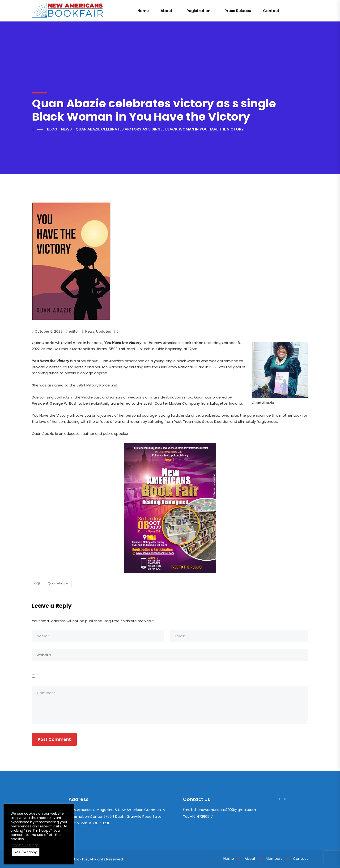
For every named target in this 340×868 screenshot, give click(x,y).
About (166, 11)
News (90, 331)
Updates (104, 331)
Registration (198, 11)
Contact (271, 11)
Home (143, 11)
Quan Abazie (58, 583)
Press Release (238, 11)
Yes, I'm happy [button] (26, 852)
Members (274, 858)
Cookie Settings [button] (25, 845)
